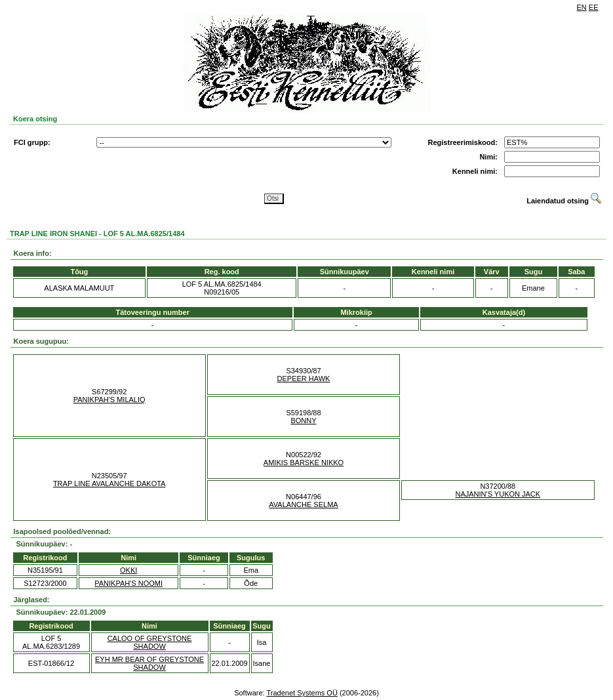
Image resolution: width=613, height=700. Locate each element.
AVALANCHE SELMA (303, 504)
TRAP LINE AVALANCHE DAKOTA (109, 484)
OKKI (129, 570)
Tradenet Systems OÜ (302, 693)
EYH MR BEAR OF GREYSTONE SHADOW (149, 663)
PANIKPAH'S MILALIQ (109, 400)
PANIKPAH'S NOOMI (129, 583)
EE (594, 7)
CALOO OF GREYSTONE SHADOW (150, 642)
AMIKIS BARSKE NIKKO (304, 463)
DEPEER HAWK (304, 379)
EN (582, 7)
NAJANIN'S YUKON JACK (498, 494)
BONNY (303, 421)
